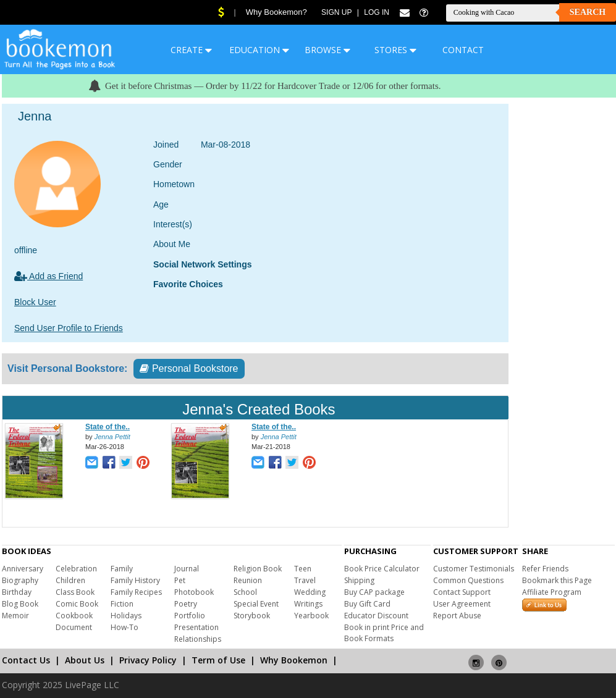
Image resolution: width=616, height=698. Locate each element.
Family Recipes (136, 592)
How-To (124, 627)
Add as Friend (49, 276)
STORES (395, 50)
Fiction (122, 604)
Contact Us (26, 660)
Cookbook (74, 616)
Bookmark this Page (557, 580)
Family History (135, 580)
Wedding (310, 592)
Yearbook (311, 616)
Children (70, 580)
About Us (85, 660)
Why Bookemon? (276, 12)
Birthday (17, 592)
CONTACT (463, 50)
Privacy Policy (148, 660)
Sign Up (336, 12)
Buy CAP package (374, 592)
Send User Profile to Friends (69, 328)
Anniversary (23, 569)
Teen (303, 569)
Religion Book (258, 569)
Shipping (359, 580)
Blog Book (20, 604)
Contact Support (462, 592)
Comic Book (77, 604)
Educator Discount (376, 616)
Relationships (198, 639)
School (245, 592)
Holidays (126, 616)
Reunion (248, 580)
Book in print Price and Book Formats (384, 633)
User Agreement (462, 604)
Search (588, 12)
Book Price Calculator (382, 569)
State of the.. (108, 427)
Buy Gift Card (367, 604)
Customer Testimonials (474, 569)
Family (122, 569)
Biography (20, 580)
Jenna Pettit (112, 437)
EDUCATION (259, 50)
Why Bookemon (294, 660)
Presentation (196, 627)
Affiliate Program (552, 592)
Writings (308, 604)
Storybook (252, 616)
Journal (187, 569)
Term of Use (218, 660)
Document (74, 627)
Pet (180, 580)
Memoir (15, 616)
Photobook (194, 592)
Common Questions (468, 580)
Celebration (76, 569)
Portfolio (190, 616)
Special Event (256, 604)
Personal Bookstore (189, 368)
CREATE (191, 50)
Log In (377, 12)
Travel (305, 580)
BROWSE (327, 50)
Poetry (186, 604)
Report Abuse (457, 616)
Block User (35, 302)
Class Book (75, 592)
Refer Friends (545, 569)
